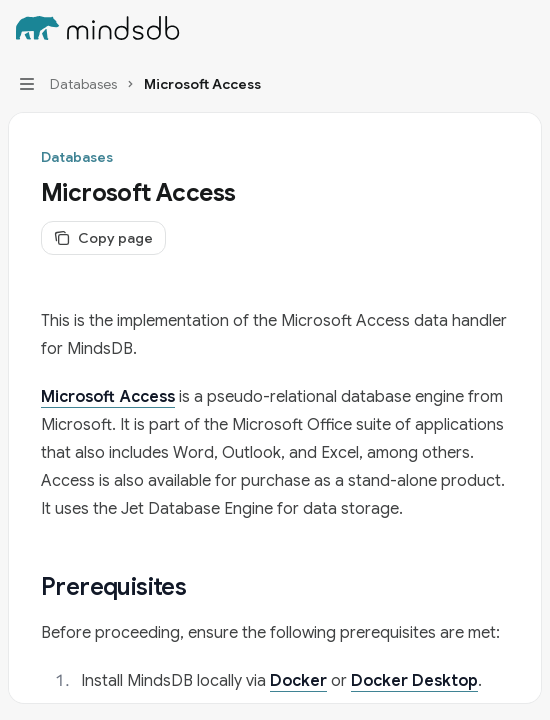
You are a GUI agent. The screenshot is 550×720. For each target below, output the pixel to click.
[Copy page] (103, 238)
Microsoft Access (108, 397)
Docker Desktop (414, 681)
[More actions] (524, 28)
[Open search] (486, 28)
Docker (298, 681)
